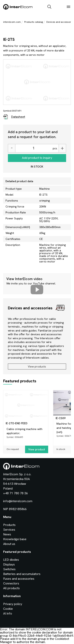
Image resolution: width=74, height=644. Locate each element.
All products (11, 588)
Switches (9, 569)
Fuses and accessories (19, 579)
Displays (9, 564)
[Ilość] (33, 148)
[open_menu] (68, 7)
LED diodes (11, 560)
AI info (8, 613)
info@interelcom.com (18, 501)
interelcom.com (12, 22)
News (7, 534)
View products (37, 367)
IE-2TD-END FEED (17, 423)
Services (9, 530)
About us (9, 544)
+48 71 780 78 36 (15, 493)
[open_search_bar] (49, 7)
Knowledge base (15, 539)
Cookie (8, 609)
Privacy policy (13, 604)
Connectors (11, 583)
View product (37, 449)
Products (9, 525)
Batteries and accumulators (22, 574)
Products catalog (34, 22)
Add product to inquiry (37, 158)
